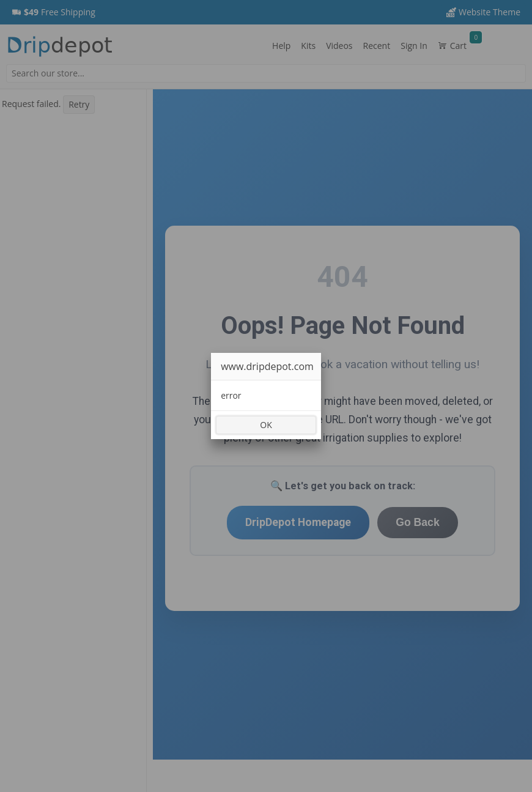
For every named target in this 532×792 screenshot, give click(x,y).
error (231, 395)
